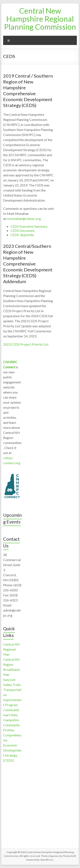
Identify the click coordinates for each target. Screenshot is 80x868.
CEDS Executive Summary (29, 226)
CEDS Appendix (22, 235)
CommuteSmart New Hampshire (11, 715)
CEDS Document (23, 231)
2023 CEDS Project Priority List (26, 344)
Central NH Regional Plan (12, 649)
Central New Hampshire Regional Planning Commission (40, 19)
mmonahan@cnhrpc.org (24, 219)
